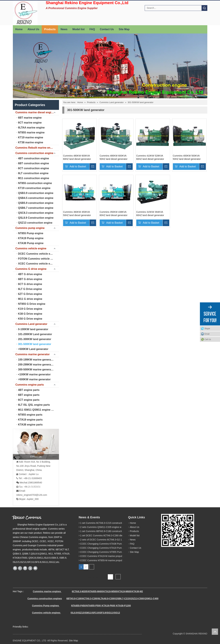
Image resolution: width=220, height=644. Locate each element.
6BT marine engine (30, 118)
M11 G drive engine (30, 299)
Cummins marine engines (47, 591)
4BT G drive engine (30, 274)
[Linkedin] (25, 568)
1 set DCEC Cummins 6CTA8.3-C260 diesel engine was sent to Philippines (118, 535)
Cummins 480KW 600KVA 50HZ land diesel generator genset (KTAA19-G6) (114, 157)
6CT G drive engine (30, 284)
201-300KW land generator (35, 339)
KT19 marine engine (31, 137)
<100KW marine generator (34, 374)
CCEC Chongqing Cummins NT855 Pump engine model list (111, 552)
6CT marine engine (30, 123)
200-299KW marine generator (36, 365)
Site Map (124, 29)
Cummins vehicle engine (31, 248)
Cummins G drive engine (31, 269)
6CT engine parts (29, 400)
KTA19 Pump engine (31, 238)
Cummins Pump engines (45, 606)
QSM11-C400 (151, 598)
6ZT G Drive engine (30, 294)
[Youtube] (35, 568)
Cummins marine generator (33, 354)
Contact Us (107, 29)
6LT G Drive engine (30, 289)
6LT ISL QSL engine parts (34, 405)
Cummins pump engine (30, 228)
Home (19, 29)
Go (118, 577)
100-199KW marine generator (36, 360)
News (64, 29)
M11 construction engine (34, 178)
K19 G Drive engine (30, 309)
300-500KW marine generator (36, 369)
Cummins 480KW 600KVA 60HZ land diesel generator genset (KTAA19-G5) (77, 157)
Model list (78, 29)
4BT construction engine (34, 158)
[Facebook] (15, 568)
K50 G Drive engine (30, 319)
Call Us (208, 339)
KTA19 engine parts (30, 420)
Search (204, 8)
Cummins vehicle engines (46, 613)
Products (50, 29)
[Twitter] (30, 568)
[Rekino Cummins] (178, 530)
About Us (33, 29)
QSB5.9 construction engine (36, 203)
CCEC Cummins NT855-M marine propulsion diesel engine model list (116, 560)
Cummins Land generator (31, 324)
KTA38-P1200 (123, 606)
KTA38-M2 (137, 591)
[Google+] (20, 568)
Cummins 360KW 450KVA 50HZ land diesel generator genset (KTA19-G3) (77, 214)
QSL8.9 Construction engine (36, 218)
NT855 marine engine (31, 133)
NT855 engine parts (30, 415)
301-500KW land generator (35, 344)
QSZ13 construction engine (35, 223)
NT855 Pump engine (31, 233)
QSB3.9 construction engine (36, 193)
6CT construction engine (34, 168)
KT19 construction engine (34, 188)
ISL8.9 (74, 613)
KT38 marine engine (31, 142)
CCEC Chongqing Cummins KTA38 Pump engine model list (110, 544)
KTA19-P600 (109, 606)
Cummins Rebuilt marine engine (36, 148)
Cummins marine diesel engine (35, 112)
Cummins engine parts (30, 385)
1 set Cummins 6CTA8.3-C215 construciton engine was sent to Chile (115, 523)
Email (207, 334)
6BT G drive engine (30, 279)
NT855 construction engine (35, 183)
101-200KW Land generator (35, 334)
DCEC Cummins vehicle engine (38, 254)
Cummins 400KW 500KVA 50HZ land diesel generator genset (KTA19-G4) (187, 157)
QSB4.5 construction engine (36, 198)
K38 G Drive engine (30, 314)
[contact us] (36, 444)
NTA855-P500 (93, 606)
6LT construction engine (33, 173)
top (215, 632)
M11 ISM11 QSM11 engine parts (38, 410)
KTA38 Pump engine (31, 243)
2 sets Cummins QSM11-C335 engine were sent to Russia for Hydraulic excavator (122, 527)
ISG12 (117, 613)
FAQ (92, 29)
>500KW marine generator (34, 379)
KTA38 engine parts (30, 425)
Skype (207, 328)
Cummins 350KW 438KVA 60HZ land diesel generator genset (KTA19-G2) (114, 214)
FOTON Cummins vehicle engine (39, 259)
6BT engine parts (29, 395)
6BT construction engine (34, 163)
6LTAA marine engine (31, 128)
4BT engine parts (29, 390)
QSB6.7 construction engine (36, 208)
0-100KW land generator (33, 329)
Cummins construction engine (34, 153)
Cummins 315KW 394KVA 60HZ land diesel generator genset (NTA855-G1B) (150, 214)
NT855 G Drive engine (32, 304)
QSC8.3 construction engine (36, 213)
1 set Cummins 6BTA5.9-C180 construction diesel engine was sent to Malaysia (120, 531)
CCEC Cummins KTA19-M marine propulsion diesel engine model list (115, 556)
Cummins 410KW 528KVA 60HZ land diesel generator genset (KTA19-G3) (150, 157)
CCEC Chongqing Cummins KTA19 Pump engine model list (110, 548)
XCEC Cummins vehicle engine (38, 264)
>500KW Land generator (33, 349)
